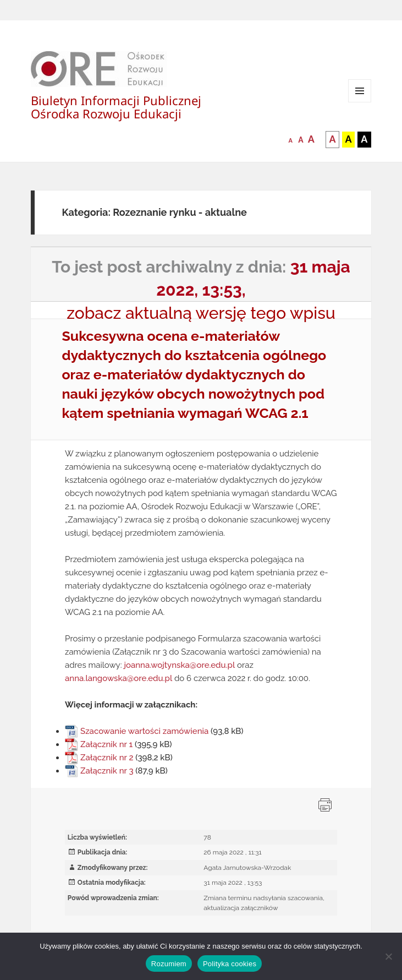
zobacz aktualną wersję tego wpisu (201, 313)
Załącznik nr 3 (107, 771)
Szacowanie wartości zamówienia (144, 731)
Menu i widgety (360, 102)
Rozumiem (169, 964)
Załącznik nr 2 (107, 758)
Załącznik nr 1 (106, 744)
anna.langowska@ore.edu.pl (119, 678)
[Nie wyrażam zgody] (388, 956)
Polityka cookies (230, 964)
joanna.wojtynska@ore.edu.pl (179, 665)
